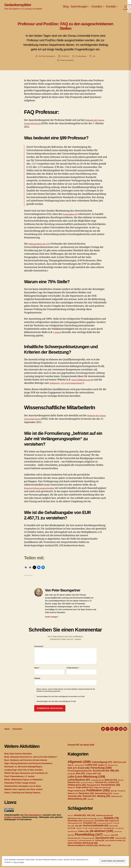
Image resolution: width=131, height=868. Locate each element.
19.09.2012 (65, 57)
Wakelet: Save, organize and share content (23, 790)
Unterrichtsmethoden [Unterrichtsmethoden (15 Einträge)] (86, 841)
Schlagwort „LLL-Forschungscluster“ (69, 384)
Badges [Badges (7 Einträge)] (102, 765)
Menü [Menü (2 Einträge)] (121, 781)
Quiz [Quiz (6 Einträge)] (114, 791)
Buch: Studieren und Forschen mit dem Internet (26, 761)
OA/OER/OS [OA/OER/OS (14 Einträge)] (72, 832)
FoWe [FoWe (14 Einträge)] (116, 824)
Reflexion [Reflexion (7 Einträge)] (73, 794)
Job (95, 57)
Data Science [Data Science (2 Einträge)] (113, 766)
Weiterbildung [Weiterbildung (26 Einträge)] (77, 799)
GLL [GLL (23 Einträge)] (71, 826)
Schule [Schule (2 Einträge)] (116, 794)
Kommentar (39, 647)
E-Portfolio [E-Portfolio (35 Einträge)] (101, 821)
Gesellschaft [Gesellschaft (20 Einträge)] (101, 771)
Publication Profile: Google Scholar (20, 783)
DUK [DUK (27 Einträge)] (72, 768)
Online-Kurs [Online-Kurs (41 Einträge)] (77, 785)
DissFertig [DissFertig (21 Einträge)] (88, 821)
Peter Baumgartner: (33, 815)
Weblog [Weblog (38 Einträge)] (104, 796)
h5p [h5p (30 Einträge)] (79, 826)
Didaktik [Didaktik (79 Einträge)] (111, 818)
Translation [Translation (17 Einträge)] (73, 841)
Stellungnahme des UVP (41, 244)
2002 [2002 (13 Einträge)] (70, 816)
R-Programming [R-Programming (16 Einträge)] (88, 839)
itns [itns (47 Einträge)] (80, 774)
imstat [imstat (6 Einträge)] (71, 774)
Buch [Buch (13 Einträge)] (100, 819)
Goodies (97, 7)
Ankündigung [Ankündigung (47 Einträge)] (102, 762)
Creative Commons (13, 818)
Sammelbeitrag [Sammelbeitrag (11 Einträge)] (103, 794)
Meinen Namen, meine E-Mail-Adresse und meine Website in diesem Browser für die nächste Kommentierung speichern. (66, 691)
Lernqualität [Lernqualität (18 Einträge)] (109, 829)
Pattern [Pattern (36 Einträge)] (83, 832)
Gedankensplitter (20, 5)
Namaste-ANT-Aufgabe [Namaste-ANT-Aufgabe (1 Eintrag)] (87, 783)
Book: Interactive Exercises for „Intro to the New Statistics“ (31, 757)
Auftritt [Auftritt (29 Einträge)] (91, 765)
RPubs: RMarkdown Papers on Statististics (24, 780)
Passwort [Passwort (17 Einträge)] (94, 785)
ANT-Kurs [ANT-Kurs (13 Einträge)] (120, 763)
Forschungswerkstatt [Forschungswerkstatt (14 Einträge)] (105, 824)
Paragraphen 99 (71, 215)
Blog (66, 7)
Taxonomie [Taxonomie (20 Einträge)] (120, 839)
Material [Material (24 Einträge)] (111, 780)
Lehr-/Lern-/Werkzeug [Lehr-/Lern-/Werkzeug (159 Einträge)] (86, 777)
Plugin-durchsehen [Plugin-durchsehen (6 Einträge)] (102, 788)
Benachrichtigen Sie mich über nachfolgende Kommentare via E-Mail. (61, 697)
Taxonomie (19, 729)
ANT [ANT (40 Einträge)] (91, 816)
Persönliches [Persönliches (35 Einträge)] (111, 785)
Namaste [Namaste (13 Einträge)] (74, 783)
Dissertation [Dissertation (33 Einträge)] (75, 821)
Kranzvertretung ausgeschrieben (42, 489)
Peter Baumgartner (48, 57)
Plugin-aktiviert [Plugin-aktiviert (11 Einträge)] (84, 788)
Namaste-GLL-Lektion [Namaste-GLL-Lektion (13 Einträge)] (107, 783)
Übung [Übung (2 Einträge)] (91, 800)
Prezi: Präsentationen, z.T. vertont (19, 777)
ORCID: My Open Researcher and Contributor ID (26, 774)
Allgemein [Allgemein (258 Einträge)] (79, 762)
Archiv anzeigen (52, 617)
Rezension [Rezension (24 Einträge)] (86, 794)
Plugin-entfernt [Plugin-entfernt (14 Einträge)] (77, 791)
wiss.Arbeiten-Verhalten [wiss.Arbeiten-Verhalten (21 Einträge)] (115, 841)
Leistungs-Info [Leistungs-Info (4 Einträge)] (97, 780)
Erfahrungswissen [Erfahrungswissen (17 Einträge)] (75, 824)
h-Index (57, 333)
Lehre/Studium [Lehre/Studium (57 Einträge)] (79, 780)
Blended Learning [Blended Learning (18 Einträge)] (89, 819)
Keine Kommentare (67, 61)
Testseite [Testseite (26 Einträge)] (75, 796)
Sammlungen (79, 7)
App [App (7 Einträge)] (71, 765)
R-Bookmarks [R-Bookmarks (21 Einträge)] (74, 839)
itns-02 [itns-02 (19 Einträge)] (71, 829)
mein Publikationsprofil (84, 380)
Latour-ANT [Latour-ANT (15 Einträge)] (94, 774)
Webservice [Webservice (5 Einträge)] (117, 797)
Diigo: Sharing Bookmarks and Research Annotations (28, 764)
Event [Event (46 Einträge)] (84, 768)
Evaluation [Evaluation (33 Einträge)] (90, 823)
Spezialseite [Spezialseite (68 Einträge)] (105, 838)
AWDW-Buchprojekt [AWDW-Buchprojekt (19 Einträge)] (104, 816)
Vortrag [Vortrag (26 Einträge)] (100, 841)
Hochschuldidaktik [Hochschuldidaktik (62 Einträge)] (96, 826)
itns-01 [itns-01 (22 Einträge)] (114, 826)
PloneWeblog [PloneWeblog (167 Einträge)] (89, 835)
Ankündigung (82, 57)
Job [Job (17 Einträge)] (79, 829)
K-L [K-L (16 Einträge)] (85, 829)
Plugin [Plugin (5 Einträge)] (71, 788)
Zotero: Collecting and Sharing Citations (22, 793)
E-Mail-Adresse (73, 668)
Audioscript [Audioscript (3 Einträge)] (79, 766)
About (7, 729)
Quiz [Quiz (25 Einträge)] (114, 835)
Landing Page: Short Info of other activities (24, 770)
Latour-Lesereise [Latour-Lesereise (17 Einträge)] (95, 829)
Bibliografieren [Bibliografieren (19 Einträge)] (74, 819)
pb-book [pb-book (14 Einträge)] (118, 832)
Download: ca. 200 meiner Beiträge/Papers (23, 767)
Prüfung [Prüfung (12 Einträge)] (107, 836)
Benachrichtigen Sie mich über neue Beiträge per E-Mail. (56, 702)
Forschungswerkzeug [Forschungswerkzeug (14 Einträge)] (80, 771)
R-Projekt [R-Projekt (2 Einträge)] (121, 791)
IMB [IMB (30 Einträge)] (114, 771)
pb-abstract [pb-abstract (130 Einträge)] (101, 831)
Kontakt (111, 7)
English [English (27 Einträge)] (114, 821)
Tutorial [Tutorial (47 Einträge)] (89, 796)
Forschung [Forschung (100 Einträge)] (101, 768)
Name (37, 668)
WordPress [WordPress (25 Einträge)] (105, 846)
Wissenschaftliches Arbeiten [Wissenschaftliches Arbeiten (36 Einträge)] (83, 846)
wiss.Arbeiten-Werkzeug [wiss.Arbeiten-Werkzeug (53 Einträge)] (83, 843)
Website (37, 679)
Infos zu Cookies (20, 862)
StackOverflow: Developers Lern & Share (23, 787)
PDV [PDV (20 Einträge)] (71, 836)
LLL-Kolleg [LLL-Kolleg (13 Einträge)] (119, 829)
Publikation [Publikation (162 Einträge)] (98, 791)
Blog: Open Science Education (18, 754)
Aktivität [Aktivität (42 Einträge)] (80, 816)
